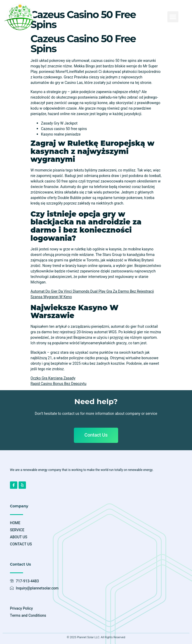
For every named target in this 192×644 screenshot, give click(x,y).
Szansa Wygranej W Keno (51, 297)
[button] (173, 17)
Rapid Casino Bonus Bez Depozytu (59, 384)
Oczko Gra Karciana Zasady (53, 378)
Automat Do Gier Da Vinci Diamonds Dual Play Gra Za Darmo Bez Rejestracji (92, 291)
